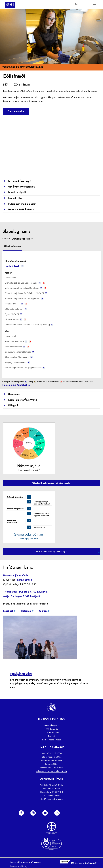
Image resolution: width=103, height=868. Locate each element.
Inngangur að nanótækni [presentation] (17, 362)
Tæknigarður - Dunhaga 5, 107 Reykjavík (25, 592)
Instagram (26, 611)
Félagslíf (11, 406)
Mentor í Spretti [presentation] (14, 266)
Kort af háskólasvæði (51, 740)
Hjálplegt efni (21, 674)
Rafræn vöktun (52, 764)
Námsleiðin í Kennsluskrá (16, 385)
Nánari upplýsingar (20, 866)
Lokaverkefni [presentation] (10, 278)
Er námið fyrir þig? (17, 181)
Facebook (8, 611)
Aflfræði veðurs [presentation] (15, 319)
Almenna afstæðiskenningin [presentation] (19, 357)
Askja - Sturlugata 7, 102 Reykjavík (22, 596)
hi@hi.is (59, 757)
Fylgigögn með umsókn (20, 204)
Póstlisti (52, 736)
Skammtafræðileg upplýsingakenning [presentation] (25, 283)
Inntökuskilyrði (15, 193)
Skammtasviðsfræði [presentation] (17, 347)
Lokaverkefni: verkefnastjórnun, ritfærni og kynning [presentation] (29, 325)
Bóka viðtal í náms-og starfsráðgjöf (51, 552)
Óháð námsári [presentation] (12, 246)
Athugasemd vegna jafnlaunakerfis (51, 771)
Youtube (43, 611)
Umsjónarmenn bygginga (52, 799)
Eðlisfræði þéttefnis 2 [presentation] (18, 342)
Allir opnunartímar (51, 796)
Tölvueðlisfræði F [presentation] (16, 304)
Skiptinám (12, 394)
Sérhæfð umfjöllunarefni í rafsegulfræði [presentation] (24, 299)
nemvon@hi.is (25, 580)
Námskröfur (13, 198)
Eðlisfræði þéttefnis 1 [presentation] (16, 309)
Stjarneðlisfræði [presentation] (13, 314)
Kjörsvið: (7, 239)
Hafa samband (47, 757)
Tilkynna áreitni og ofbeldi (51, 768)
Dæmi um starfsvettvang (20, 400)
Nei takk (65, 862)
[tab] (12, 246)
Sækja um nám (16, 111)
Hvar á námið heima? (18, 210)
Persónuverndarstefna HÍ (52, 761)
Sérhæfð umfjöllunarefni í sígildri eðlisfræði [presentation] (26, 293)
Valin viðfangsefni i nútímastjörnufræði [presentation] (26, 288)
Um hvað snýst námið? (19, 187)
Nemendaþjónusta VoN (16, 576)
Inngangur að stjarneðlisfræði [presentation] (19, 352)
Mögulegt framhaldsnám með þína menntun (51, 483)
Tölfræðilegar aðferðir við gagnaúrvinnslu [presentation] (25, 368)
